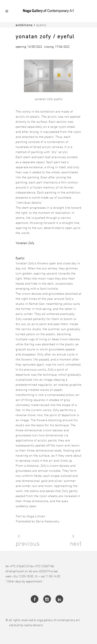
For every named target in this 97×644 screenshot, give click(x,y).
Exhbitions (24, 25)
